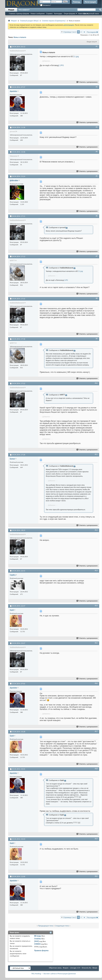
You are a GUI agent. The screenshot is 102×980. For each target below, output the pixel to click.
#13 (96, 571)
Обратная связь (55, 968)
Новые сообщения (38, 14)
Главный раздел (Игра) (29, 21)
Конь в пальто (20, 37)
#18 (96, 769)
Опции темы (91, 42)
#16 (96, 683)
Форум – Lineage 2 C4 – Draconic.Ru (77, 968)
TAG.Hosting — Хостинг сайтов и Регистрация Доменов (54, 974)
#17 (96, 731)
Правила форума (41, 950)
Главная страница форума (19, 14)
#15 (96, 643)
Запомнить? (46, 5)
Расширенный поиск (91, 14)
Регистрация (90, 2)
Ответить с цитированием (87, 82)
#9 (97, 339)
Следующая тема (62, 926)
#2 (97, 87)
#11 (96, 454)
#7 (97, 256)
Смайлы (38, 939)
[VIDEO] (37, 944)
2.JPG (61, 65)
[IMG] (37, 941)
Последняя (93, 32)
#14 (96, 606)
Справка (49, 14)
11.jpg (76, 56)
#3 (97, 127)
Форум (11, 10)
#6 (97, 216)
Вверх (95, 968)
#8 (97, 298)
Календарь (58, 14)
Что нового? (24, 10)
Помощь (77, 2)
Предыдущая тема (46, 926)
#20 (96, 876)
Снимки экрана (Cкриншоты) (54, 21)
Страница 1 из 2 (70, 32)
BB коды (38, 936)
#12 (96, 530)
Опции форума (69, 14)
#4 (97, 152)
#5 (97, 176)
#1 (97, 46)
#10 (96, 383)
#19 (96, 839)
